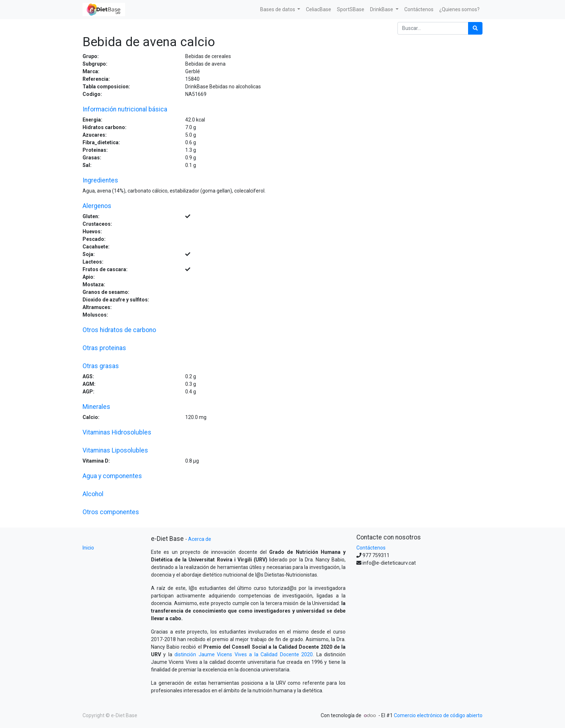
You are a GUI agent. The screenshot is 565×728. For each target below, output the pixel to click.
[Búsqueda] (475, 28)
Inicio (88, 548)
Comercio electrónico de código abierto (438, 715)
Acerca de (200, 539)
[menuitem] (319, 10)
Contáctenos (371, 548)
